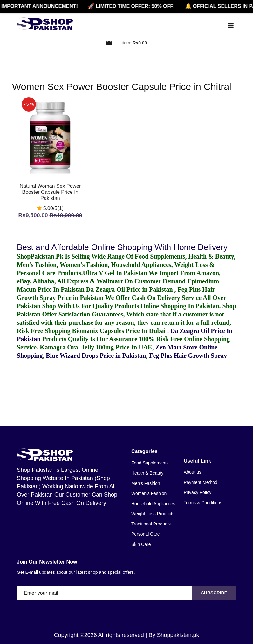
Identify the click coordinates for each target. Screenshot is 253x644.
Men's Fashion (146, 483)
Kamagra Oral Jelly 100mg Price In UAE (96, 347)
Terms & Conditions (203, 503)
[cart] (109, 43)
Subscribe (214, 593)
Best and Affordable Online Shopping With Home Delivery (122, 247)
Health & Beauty (147, 473)
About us (192, 472)
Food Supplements (150, 463)
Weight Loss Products (153, 514)
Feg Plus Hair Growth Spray (188, 356)
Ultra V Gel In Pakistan (115, 273)
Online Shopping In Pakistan (179, 306)
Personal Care (146, 534)
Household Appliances (153, 504)
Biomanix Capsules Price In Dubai (120, 331)
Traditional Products (151, 524)
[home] (45, 24)
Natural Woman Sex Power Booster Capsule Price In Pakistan (50, 192)
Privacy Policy (198, 492)
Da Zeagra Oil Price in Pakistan (130, 289)
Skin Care (141, 544)
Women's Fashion (149, 493)
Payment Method (201, 482)
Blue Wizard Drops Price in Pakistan (96, 356)
